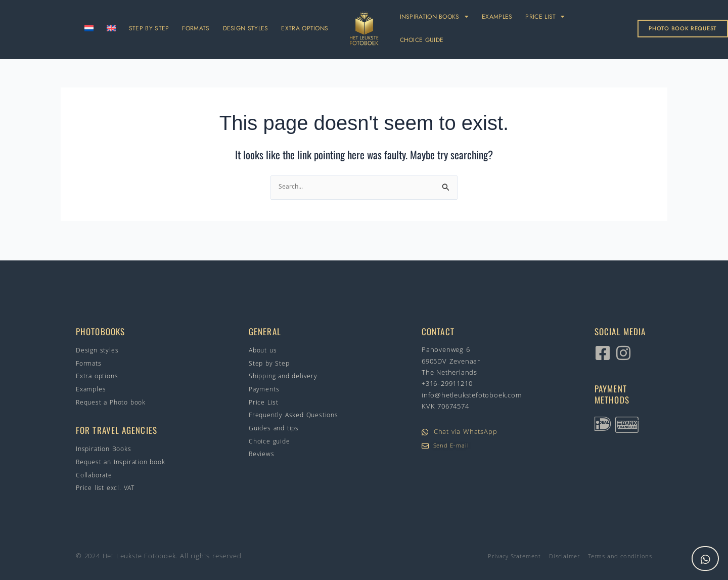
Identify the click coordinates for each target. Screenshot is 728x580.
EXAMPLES (497, 17)
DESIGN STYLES (246, 28)
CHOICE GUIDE (422, 40)
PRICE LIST (545, 17)
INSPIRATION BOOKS (434, 17)
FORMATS (196, 28)
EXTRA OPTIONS (305, 28)
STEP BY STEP (149, 28)
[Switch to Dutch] (89, 28)
